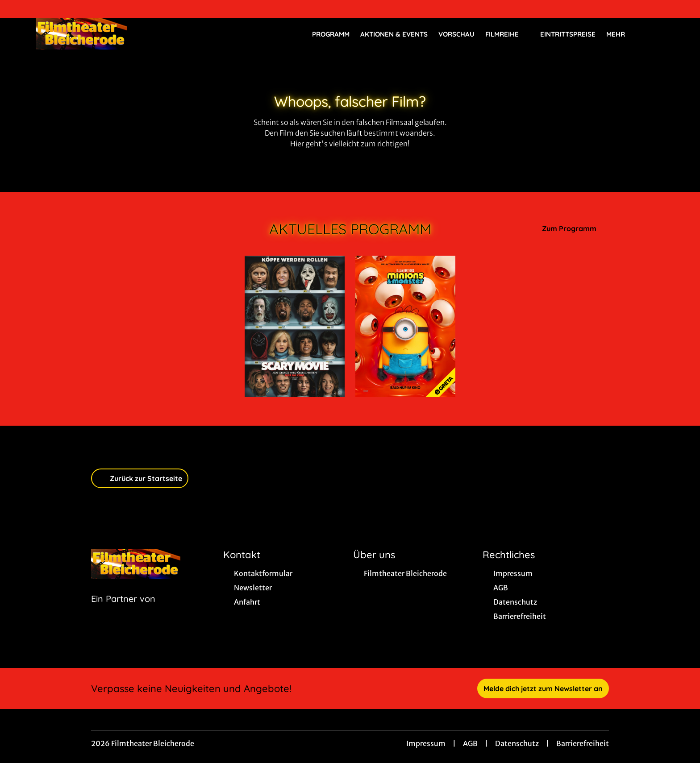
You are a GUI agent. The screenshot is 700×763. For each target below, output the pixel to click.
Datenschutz (517, 743)
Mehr (621, 34)
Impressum (426, 743)
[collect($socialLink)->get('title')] (16, 9)
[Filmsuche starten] (655, 34)
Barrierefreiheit (583, 743)
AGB (470, 743)
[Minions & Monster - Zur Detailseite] (405, 326)
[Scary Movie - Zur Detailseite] (295, 326)
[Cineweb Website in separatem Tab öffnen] (123, 610)
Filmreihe (507, 34)
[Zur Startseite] (98, 34)
